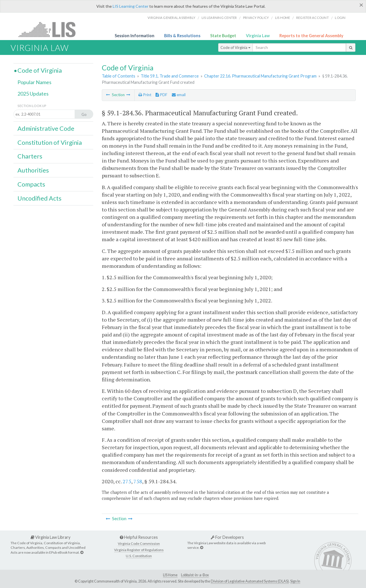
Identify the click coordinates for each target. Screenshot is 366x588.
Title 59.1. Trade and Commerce (170, 76)
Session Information (135, 36)
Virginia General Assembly (171, 18)
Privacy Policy (256, 18)
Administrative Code (46, 128)
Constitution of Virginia (50, 142)
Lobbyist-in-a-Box (195, 575)
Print (145, 95)
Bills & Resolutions (182, 36)
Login (340, 18)
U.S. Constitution (139, 556)
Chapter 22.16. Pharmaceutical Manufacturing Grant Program (260, 76)
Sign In (295, 581)
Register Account (313, 18)
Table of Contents (119, 76)
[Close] (361, 5)
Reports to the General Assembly (311, 36)
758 (138, 481)
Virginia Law (258, 36)
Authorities (33, 170)
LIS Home (170, 575)
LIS (50, 29)
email (179, 95)
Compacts (31, 184)
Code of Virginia (235, 47)
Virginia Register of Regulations (139, 550)
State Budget (223, 36)
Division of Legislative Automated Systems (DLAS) (250, 581)
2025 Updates (33, 94)
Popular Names (34, 82)
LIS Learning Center (131, 6)
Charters (30, 156)
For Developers (227, 537)
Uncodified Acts (39, 198)
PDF (161, 95)
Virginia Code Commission (139, 544)
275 (127, 481)
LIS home (283, 18)
